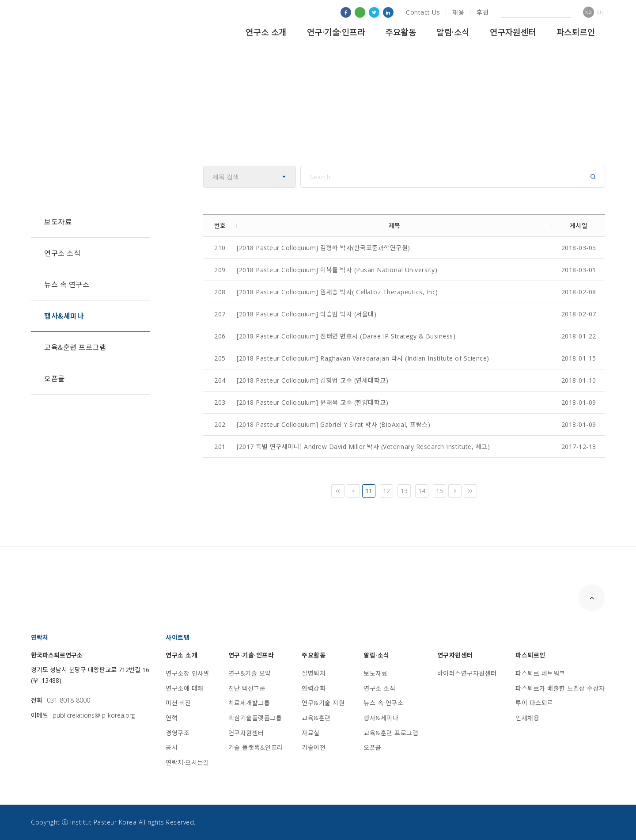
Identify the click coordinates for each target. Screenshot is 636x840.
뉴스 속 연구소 (67, 285)
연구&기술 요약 (250, 673)
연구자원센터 (513, 32)
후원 (483, 12)
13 (404, 491)
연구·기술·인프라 (336, 32)
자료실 (311, 733)
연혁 (172, 718)
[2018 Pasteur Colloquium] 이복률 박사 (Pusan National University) (337, 270)
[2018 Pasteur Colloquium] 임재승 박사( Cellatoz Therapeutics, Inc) (337, 292)
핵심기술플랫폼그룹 (255, 718)
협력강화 (314, 688)
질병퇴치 (314, 673)
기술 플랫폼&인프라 (256, 747)
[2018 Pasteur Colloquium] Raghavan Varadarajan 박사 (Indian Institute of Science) (363, 358)
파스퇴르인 (576, 32)
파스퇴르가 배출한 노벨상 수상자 (560, 688)
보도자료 (58, 222)
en (600, 12)
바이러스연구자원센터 (467, 673)
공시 (172, 747)
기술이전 (314, 747)
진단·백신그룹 (247, 688)
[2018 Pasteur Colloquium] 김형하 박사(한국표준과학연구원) (324, 248)
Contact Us (423, 12)
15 (440, 491)
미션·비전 (178, 703)
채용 (458, 12)
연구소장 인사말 (187, 673)
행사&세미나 (64, 316)
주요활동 (401, 32)
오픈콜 (55, 379)
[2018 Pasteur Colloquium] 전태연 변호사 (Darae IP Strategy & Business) (346, 336)
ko (589, 12)
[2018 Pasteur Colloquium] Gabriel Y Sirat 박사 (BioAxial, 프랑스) (333, 424)
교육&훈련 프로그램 (75, 347)
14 (422, 491)
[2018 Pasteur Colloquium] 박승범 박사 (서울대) (307, 314)
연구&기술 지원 (323, 703)
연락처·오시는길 (187, 762)
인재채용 (527, 718)
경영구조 (178, 733)
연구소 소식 (62, 253)
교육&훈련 (316, 718)
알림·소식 (453, 32)
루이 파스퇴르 (534, 703)
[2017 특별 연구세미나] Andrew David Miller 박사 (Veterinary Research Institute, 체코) (363, 447)
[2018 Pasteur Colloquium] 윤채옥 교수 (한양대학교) (312, 402)
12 (387, 491)
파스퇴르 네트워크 (540, 673)
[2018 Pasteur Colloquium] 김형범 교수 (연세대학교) (312, 380)
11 (369, 491)
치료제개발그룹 (249, 703)
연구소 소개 (266, 32)
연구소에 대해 (185, 688)
